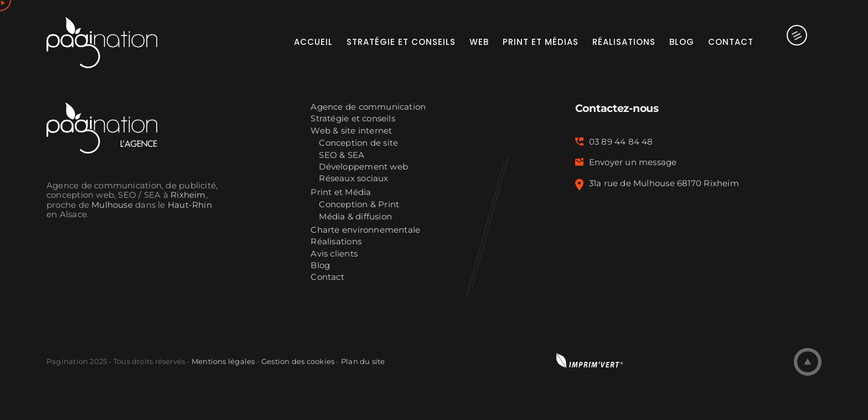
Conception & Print (359, 205)
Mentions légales (223, 361)
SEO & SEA (342, 155)
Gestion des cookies (298, 361)
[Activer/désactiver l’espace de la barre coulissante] (787, 42)
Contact (327, 277)
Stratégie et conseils (353, 119)
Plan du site (363, 361)
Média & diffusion (355, 217)
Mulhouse (112, 205)
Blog (320, 266)
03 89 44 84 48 (621, 142)
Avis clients (334, 254)
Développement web (363, 167)
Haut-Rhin (190, 205)
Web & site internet (351, 131)
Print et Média (341, 193)
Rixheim (188, 195)
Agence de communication (368, 107)
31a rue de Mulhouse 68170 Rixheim (664, 183)
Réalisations (336, 242)
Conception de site (358, 143)
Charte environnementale (365, 230)
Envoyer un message (633, 162)
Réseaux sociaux (353, 179)
